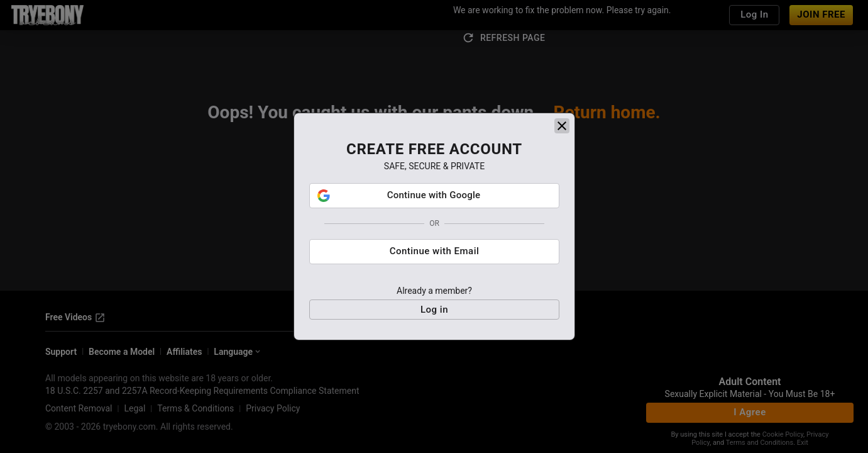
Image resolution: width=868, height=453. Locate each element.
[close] (562, 126)
